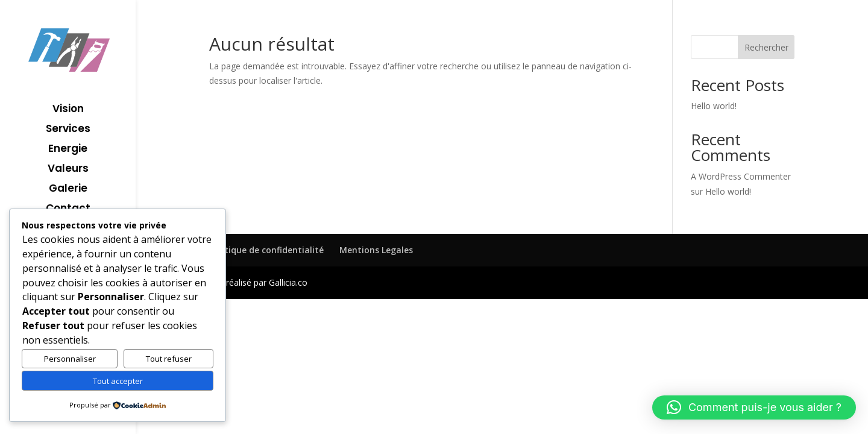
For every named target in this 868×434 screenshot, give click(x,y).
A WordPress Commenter (741, 176)
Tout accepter (118, 381)
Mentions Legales (376, 250)
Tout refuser (169, 359)
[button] (754, 407)
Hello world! (714, 106)
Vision (68, 110)
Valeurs (68, 170)
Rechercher (766, 47)
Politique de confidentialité (266, 250)
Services (68, 130)
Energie (68, 150)
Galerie (68, 190)
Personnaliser (70, 359)
